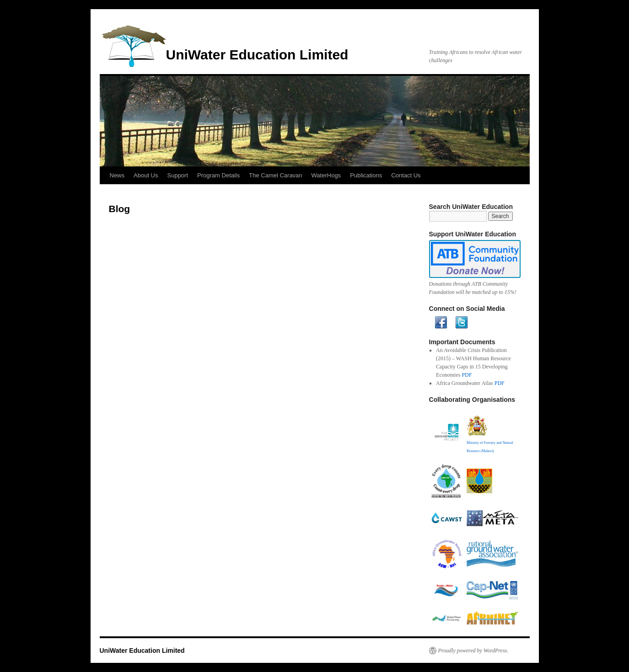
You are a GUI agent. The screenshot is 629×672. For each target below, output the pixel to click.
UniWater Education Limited (257, 55)
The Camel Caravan (275, 175)
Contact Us (406, 175)
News (117, 175)
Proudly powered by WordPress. (473, 651)
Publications (366, 175)
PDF (467, 375)
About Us (146, 175)
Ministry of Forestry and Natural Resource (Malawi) (490, 443)
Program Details (218, 175)
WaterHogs (326, 175)
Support (178, 175)
